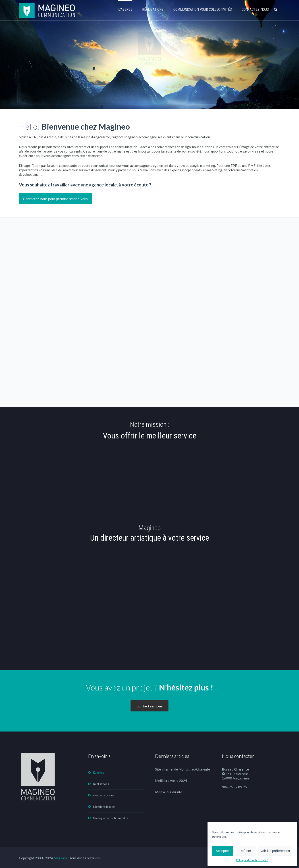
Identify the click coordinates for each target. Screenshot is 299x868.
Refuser (245, 851)
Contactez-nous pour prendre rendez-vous (55, 199)
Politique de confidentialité (252, 860)
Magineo (60, 858)
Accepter (222, 851)
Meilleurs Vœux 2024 (171, 781)
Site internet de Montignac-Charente (183, 769)
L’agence (125, 9)
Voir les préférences (275, 851)
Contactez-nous (255, 9)
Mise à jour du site (169, 792)
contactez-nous (150, 706)
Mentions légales (104, 807)
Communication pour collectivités (203, 9)
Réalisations (153, 9)
